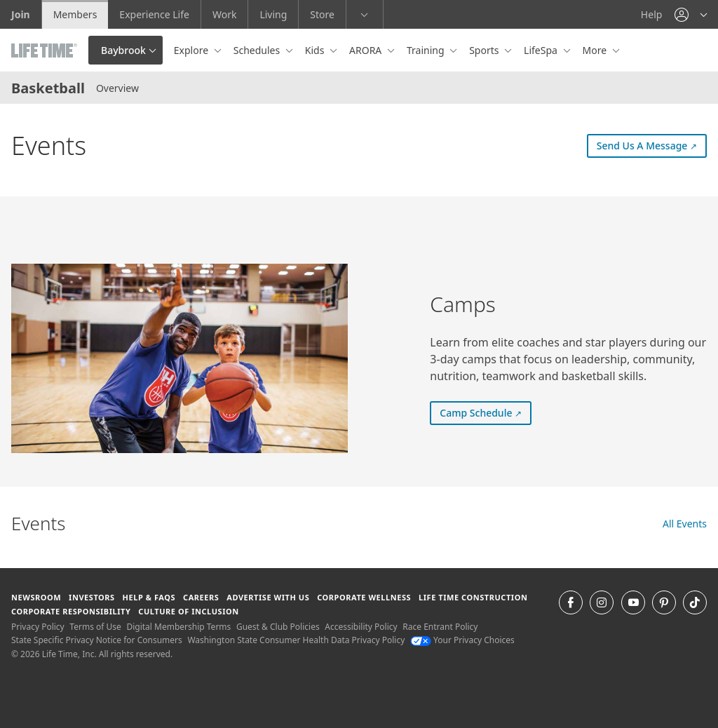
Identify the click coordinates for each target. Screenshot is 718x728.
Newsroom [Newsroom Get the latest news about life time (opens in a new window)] (36, 597)
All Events (685, 524)
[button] (691, 14)
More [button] (596, 50)
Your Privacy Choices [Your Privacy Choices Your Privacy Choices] (462, 640)
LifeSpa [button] (542, 50)
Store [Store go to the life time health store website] (322, 14)
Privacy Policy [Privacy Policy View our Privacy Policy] (38, 627)
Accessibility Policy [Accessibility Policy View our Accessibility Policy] (361, 627)
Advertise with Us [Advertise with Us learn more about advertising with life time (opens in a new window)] (268, 597)
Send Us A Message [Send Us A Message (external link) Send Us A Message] (652, 145)
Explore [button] (192, 50)
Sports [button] (485, 50)
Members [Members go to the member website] (75, 14)
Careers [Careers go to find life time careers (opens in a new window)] (201, 597)
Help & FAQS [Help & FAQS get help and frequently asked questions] (149, 597)
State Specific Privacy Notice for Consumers (97, 640)
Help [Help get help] (652, 14)
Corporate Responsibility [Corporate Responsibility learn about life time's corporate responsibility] (71, 611)
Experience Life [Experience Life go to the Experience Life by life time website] (154, 14)
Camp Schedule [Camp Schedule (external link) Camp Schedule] (486, 412)
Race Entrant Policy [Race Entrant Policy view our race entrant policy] (440, 627)
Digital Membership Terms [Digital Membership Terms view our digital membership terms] (178, 627)
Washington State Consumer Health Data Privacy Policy (296, 640)
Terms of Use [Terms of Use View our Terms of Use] (95, 627)
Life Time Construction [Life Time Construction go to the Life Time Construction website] (473, 597)
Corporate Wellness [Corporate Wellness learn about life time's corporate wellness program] (364, 597)
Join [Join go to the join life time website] (21, 14)
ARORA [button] (367, 50)
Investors (92, 597)
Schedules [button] (258, 50)
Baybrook (123, 50)
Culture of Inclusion (188, 611)
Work (224, 14)
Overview (117, 88)
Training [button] (427, 50)
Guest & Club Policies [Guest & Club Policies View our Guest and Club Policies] (278, 627)
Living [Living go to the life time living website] (273, 14)
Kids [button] (316, 50)
